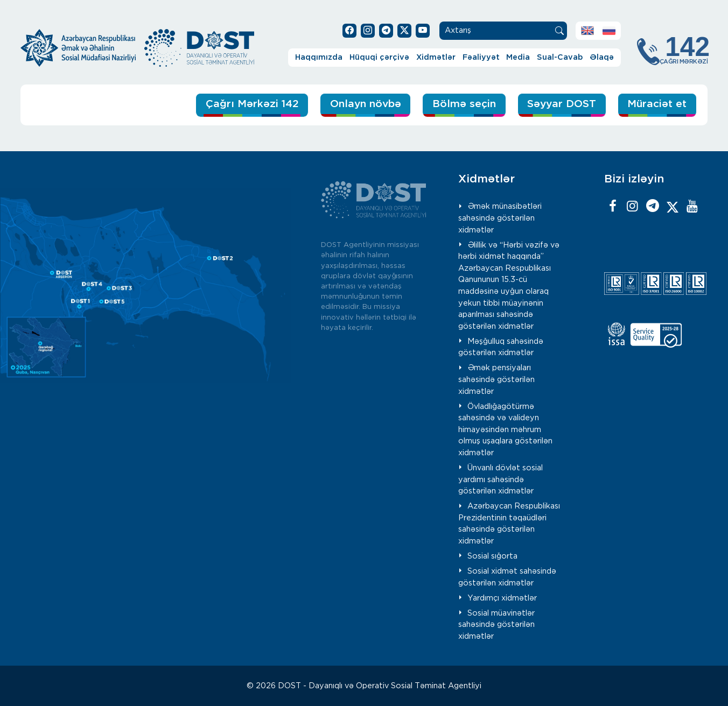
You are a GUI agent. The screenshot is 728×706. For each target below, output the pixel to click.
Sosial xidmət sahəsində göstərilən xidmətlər (507, 577)
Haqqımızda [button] (319, 57)
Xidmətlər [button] (436, 57)
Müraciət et (657, 104)
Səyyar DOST (562, 104)
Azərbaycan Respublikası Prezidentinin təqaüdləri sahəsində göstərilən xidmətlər (509, 524)
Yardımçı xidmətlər (502, 598)
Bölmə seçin (464, 104)
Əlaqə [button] (602, 57)
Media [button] (518, 57)
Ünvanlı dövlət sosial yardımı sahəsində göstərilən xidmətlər (500, 479)
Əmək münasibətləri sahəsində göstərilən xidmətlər (500, 218)
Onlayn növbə (366, 104)
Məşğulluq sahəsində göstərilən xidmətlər (501, 347)
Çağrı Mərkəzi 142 (252, 104)
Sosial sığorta (492, 556)
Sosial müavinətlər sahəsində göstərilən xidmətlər (496, 625)
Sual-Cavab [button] (560, 57)
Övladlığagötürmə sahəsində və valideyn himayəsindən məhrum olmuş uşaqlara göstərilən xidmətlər (505, 430)
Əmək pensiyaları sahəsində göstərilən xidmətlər (496, 379)
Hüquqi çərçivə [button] (379, 57)
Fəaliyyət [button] (481, 57)
